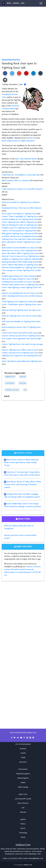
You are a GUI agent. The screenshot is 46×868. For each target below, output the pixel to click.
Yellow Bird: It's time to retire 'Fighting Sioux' (20, 251)
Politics (16, 60)
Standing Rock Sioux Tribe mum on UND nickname (22, 208)
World (23, 837)
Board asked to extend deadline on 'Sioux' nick (20, 248)
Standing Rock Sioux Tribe (10, 96)
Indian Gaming (23, 787)
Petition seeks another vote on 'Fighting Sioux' (21, 285)
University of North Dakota (10, 107)
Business (23, 749)
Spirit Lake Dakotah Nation (26, 159)
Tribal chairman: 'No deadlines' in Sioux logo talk (21, 175)
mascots (23, 377)
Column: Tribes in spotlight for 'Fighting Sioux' (20, 217)
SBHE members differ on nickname (16, 181)
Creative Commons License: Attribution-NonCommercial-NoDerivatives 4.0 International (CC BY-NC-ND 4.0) (22, 571)
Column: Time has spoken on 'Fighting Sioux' (19, 231)
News (9, 3)
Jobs (23, 3)
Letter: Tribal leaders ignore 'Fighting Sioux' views (21, 305)
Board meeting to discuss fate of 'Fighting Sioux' (21, 327)
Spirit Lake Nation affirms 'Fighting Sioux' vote (21, 253)
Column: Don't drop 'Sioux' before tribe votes (20, 333)
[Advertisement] (23, 34)
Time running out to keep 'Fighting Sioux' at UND (21, 270)
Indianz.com (28, 865)
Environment (23, 769)
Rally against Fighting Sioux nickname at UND (20, 234)
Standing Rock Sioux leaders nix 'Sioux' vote (19, 282)
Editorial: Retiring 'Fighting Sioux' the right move (21, 310)
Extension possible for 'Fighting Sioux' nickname (21, 202)
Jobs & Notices (23, 803)
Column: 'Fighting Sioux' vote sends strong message (22, 344)
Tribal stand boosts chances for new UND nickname (22, 189)
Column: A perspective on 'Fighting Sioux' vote (20, 353)
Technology (23, 833)
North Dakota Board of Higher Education (18, 141)
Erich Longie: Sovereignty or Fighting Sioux (19, 214)
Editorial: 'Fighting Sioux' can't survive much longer (22, 316)
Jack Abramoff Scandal (23, 799)
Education (7, 60)
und (25, 390)
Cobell (23, 758)
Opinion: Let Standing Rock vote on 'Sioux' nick (20, 293)
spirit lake (23, 383)
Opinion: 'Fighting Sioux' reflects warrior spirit (20, 350)
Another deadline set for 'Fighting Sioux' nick (20, 219)
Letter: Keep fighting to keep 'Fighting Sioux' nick (21, 287)
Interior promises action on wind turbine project (20, 537)
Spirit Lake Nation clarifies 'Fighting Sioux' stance (21, 242)
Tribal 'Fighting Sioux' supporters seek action (20, 302)
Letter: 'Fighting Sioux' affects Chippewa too (20, 222)
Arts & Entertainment (23, 744)
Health (23, 783)
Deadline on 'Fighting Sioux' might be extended (21, 259)
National (23, 812)
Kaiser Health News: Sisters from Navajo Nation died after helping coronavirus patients (23, 505)
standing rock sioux (12, 390)
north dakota (10, 383)
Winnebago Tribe (35, 854)
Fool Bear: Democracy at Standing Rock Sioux (20, 236)
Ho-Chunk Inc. (27, 851)
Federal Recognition (23, 774)
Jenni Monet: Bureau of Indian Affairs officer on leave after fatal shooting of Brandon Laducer (23, 485)
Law (23, 808)
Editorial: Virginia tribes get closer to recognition (19, 527)
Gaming (16, 3)
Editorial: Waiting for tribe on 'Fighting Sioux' (20, 225)
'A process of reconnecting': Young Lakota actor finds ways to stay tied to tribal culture (22, 474)
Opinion (23, 819)
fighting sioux (10, 377)
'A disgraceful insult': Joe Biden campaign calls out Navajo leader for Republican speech (22, 496)
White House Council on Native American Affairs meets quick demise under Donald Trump (21, 463)
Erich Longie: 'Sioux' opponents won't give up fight (22, 339)
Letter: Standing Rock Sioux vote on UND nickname (22, 296)
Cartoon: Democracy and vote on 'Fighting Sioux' (21, 336)
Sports (23, 828)
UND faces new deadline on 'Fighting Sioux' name (21, 322)
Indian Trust (23, 794)
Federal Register (23, 778)
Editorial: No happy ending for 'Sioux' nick (18, 279)
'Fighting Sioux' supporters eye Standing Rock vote (22, 356)
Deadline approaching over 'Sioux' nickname (19, 276)
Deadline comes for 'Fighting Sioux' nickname (20, 228)
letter (32, 138)
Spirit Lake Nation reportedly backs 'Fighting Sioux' (22, 361)
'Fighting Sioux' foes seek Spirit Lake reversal (20, 239)
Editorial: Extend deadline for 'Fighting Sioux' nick (21, 268)
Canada (23, 753)
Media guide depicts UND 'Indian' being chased (20, 262)
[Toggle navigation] (41, 3)
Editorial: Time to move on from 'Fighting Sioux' (21, 256)
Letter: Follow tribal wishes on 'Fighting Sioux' (20, 265)
